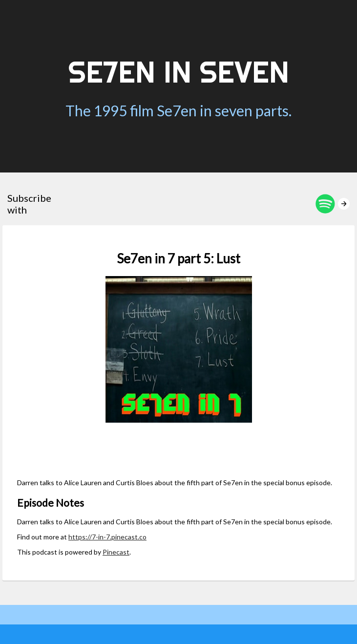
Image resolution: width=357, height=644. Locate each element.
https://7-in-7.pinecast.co (107, 537)
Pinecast (116, 552)
